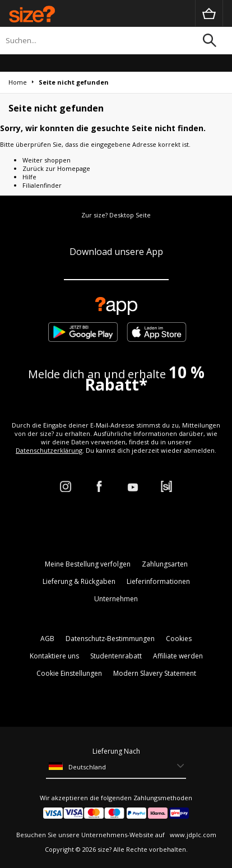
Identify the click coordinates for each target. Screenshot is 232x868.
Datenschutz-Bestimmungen (110, 639)
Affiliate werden (178, 656)
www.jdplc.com (192, 835)
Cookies (179, 639)
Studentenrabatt (116, 656)
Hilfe (29, 177)
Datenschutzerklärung (49, 450)
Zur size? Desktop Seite (116, 215)
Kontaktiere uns (54, 656)
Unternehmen (116, 599)
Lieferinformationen (158, 581)
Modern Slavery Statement (155, 673)
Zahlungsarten (165, 564)
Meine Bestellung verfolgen (88, 564)
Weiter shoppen (47, 160)
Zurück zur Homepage (56, 168)
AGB (47, 639)
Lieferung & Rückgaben (79, 581)
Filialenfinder (42, 185)
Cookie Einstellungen (69, 673)
